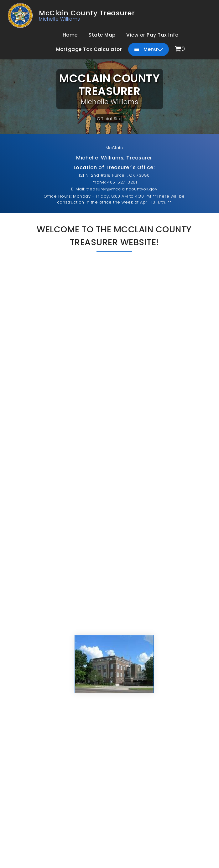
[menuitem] (180, 49)
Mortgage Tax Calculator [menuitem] (89, 49)
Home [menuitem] (70, 35)
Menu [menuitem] (149, 50)
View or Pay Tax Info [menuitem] (152, 35)
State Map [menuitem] (102, 35)
